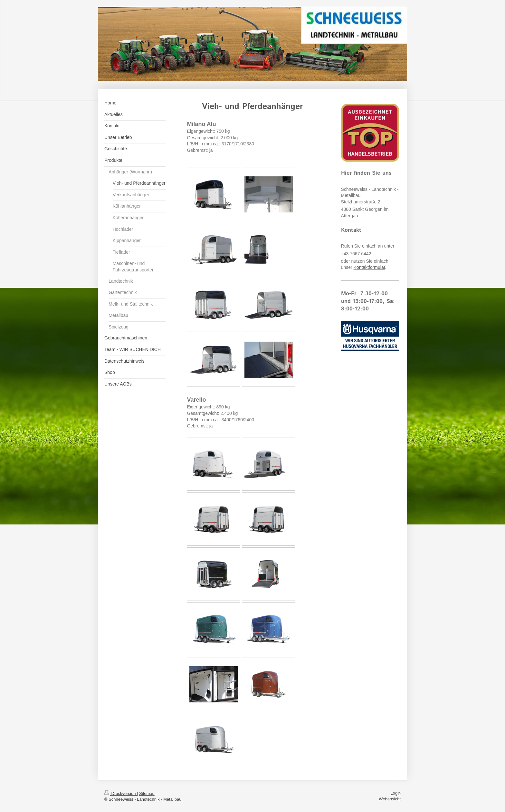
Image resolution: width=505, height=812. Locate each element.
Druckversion (121, 793)
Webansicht (390, 799)
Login (395, 793)
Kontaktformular (369, 267)
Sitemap (147, 793)
